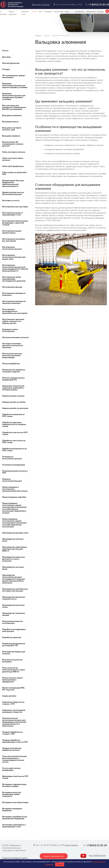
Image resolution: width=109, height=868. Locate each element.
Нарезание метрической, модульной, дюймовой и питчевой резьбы (13, 388)
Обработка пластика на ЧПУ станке (15, 433)
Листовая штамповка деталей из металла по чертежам (12, 345)
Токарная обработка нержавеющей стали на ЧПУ (15, 741)
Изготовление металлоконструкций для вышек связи (14, 257)
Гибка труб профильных (13, 166)
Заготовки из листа (11, 200)
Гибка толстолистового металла (13, 159)
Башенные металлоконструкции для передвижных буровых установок (14, 96)
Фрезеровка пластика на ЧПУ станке (15, 777)
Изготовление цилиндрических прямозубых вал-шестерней (15, 311)
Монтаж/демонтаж (11, 63)
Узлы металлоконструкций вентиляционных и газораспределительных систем (14, 759)
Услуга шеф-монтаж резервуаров (11, 769)
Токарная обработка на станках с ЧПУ (12, 733)
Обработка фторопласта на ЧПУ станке (14, 449)
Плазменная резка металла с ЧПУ (15, 472)
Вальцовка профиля (11, 136)
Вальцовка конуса (10, 122)
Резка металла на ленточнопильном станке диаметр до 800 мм (14, 670)
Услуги (47, 35)
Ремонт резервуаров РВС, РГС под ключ (14, 689)
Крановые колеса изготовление (10, 330)
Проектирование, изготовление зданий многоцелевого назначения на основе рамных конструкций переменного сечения (14, 508)
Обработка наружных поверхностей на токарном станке (14, 424)
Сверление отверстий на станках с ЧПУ (13, 703)
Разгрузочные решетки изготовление (13, 622)
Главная (38, 35)
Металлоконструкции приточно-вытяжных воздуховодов (12, 355)
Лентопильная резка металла (15, 337)
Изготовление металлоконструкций (12, 248)
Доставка (6, 57)
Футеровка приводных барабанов (12, 809)
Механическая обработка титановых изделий (14, 371)
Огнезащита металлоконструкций (12, 458)
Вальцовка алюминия (12, 115)
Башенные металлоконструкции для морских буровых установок (15, 85)
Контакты (100, 11)
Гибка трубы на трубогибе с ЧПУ (15, 173)
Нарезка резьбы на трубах (14, 402)
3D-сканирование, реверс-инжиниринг (14, 76)
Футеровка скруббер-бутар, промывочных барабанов (15, 818)
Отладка (6, 69)
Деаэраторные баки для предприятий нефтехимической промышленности (13, 183)
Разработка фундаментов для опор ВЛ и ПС (14, 644)
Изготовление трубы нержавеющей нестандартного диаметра (14, 279)
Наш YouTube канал (97, 855)
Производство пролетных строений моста (14, 598)
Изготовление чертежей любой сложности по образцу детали (13, 321)
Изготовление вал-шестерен (15, 207)
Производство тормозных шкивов (14, 614)
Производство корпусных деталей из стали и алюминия (14, 559)
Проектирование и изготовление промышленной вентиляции (15, 489)
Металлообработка (11, 363)
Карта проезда (72, 845)
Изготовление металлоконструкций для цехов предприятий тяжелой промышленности (15, 268)
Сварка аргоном (9, 696)
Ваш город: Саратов (41, 4)
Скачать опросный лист (54, 856)
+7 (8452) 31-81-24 (99, 5)
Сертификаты (80, 11)
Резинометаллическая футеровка (12, 661)
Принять (60, 864)
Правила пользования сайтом (15, 858)
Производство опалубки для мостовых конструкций (15, 590)
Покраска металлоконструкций (12, 480)
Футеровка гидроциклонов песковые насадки (14, 785)
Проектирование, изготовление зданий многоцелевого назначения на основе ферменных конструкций (14, 523)
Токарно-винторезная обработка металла (12, 749)
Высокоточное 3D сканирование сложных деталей (13, 144)
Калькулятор (58, 11)
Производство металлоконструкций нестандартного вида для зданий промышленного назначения (13, 579)
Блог (41, 11)
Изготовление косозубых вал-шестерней (14, 240)
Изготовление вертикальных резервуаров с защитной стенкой (15, 223)
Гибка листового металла (14, 152)
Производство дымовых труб (15, 533)
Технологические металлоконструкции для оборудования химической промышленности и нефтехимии (14, 722)
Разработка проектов (12, 637)
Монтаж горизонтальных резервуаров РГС (13, 379)
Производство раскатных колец (13, 606)
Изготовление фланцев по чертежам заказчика (14, 302)
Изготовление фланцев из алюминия (14, 294)
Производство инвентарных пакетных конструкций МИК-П (15, 549)
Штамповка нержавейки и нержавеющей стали (14, 826)
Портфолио (48, 11)
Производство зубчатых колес (13, 540)
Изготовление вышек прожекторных (12, 232)
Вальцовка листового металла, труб (12, 129)
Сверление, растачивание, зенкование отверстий (14, 711)
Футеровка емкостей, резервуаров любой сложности (12, 794)
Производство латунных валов (13, 568)
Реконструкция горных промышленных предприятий (12, 680)
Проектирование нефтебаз (14, 497)
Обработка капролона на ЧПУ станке (13, 415)
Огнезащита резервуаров (14, 465)
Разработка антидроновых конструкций (14, 630)
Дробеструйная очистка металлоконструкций (13, 193)
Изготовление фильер (12, 287)
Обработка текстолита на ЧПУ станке (14, 441)
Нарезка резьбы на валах (13, 396)
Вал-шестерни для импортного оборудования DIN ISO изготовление (14, 107)
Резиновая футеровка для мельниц (14, 653)
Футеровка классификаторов (15, 802)
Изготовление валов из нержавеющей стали (13, 214)
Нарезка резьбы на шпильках (15, 408)
